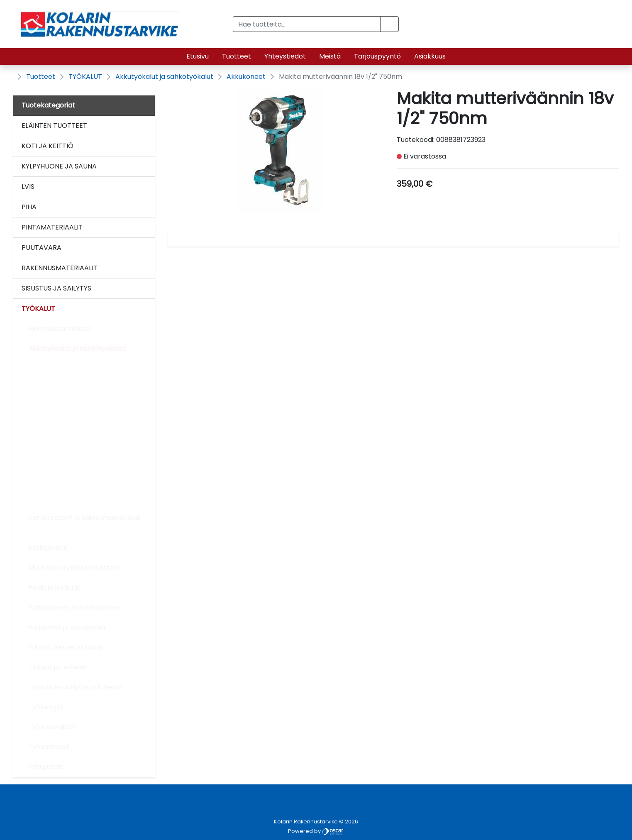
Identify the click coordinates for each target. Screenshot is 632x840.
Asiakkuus (430, 56)
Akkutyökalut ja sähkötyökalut (164, 77)
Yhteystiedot (285, 56)
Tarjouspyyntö (377, 56)
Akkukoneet (246, 77)
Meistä (330, 56)
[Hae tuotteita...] (307, 24)
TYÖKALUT (85, 77)
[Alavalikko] (146, 126)
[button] (389, 24)
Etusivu (198, 56)
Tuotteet (237, 56)
